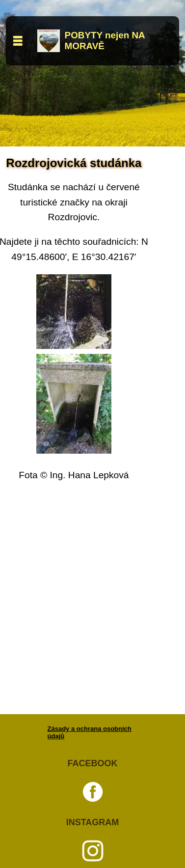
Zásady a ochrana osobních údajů (90, 732)
